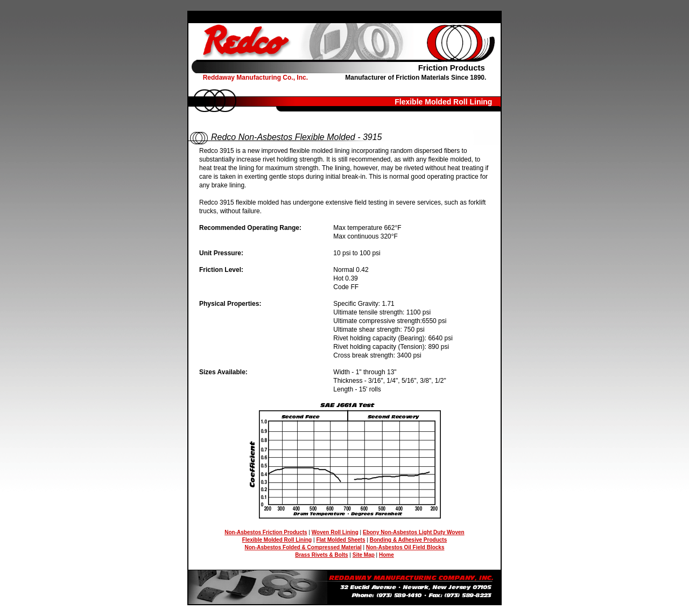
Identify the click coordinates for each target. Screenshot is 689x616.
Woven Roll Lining (335, 532)
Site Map (364, 555)
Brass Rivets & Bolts (321, 555)
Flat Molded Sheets (340, 540)
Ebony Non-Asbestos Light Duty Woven (414, 532)
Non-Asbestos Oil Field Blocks (405, 547)
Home (386, 555)
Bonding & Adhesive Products (409, 540)
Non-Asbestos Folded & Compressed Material (303, 547)
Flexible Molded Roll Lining (277, 540)
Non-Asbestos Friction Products (266, 532)
